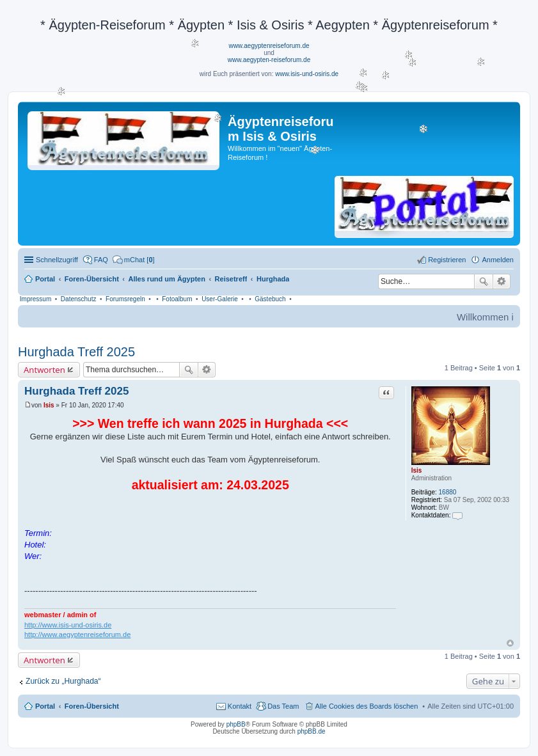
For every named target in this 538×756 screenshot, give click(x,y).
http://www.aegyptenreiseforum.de (77, 634)
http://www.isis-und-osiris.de (68, 625)
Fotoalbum (177, 299)
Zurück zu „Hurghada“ (63, 681)
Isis (417, 470)
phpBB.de (312, 731)
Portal (45, 279)
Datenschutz (79, 299)
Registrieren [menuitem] (447, 260)
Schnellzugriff (57, 260)
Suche (484, 281)
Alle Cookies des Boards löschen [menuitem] (367, 706)
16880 (448, 492)
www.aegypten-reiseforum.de (269, 60)
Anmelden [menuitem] (498, 260)
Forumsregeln (125, 299)
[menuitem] (134, 260)
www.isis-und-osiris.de (307, 74)
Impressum (36, 299)
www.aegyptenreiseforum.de (269, 46)
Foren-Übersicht (92, 706)
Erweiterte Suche (502, 281)
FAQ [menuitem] (101, 260)
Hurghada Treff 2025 (76, 352)
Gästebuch (270, 299)
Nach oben (510, 643)
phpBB (236, 724)
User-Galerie (220, 299)
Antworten (44, 370)
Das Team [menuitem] (283, 706)
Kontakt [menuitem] (240, 706)
